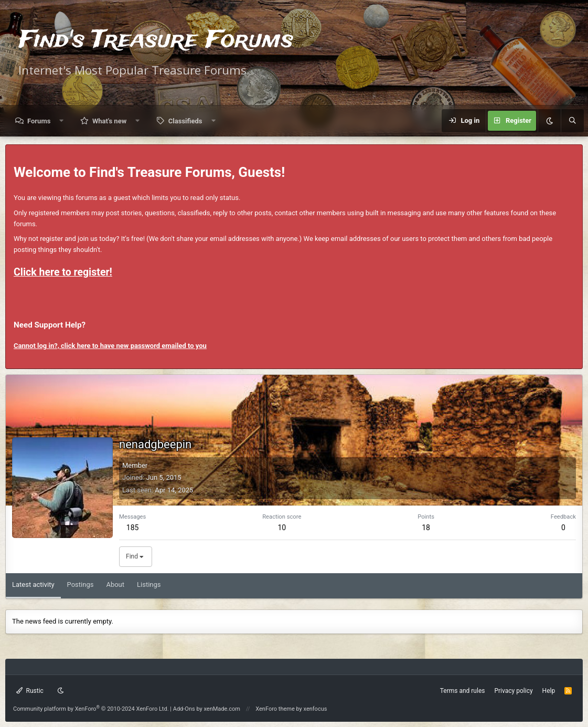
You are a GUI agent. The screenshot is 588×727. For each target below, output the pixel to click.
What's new (109, 121)
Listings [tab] (149, 584)
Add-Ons (184, 709)
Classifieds (185, 121)
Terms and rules (463, 691)
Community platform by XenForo (91, 709)
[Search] (572, 121)
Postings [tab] (81, 584)
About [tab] (115, 584)
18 (426, 528)
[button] (62, 121)
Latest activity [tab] (33, 584)
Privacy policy (513, 691)
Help (549, 691)
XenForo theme (275, 709)
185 (133, 528)
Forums (39, 121)
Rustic (30, 691)
